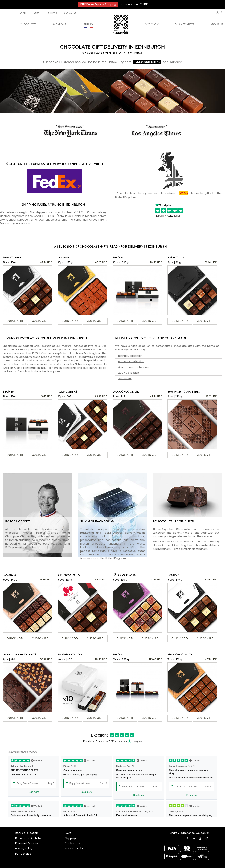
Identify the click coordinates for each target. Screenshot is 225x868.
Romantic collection (131, 361)
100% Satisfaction (27, 833)
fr (25, 13)
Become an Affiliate (28, 838)
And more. (125, 378)
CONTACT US (70, 13)
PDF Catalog (23, 854)
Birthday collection (130, 356)
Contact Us (72, 843)
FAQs (68, 833)
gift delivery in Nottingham (191, 549)
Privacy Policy (24, 848)
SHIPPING (53, 13)
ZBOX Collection (129, 373)
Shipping (70, 838)
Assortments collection (133, 367)
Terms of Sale (74, 848)
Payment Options (27, 843)
